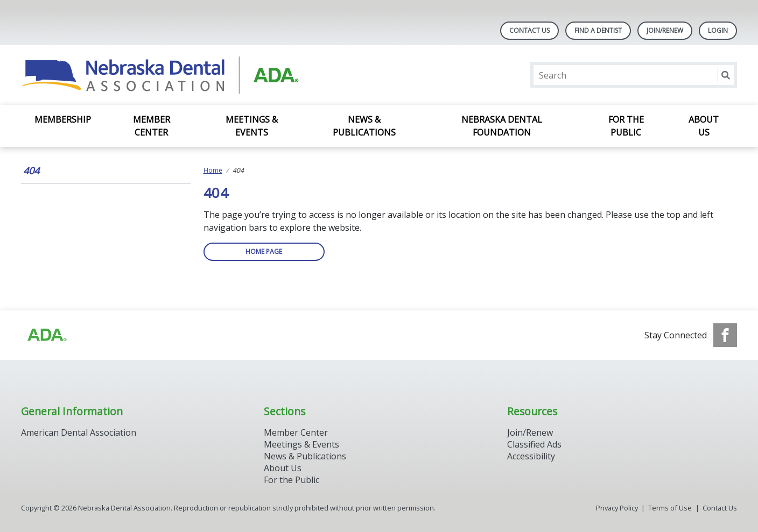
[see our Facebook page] (725, 335)
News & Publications (364, 126)
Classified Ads (534, 444)
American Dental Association (79, 432)
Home (213, 170)
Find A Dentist (598, 30)
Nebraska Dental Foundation (502, 126)
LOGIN (718, 30)
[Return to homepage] (160, 75)
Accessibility (531, 456)
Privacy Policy (617, 508)
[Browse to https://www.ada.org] (46, 335)
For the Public (626, 126)
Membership (63, 119)
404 (31, 171)
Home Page (264, 251)
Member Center (152, 126)
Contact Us (529, 30)
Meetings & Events (252, 126)
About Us (704, 126)
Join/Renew (665, 30)
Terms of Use (670, 508)
